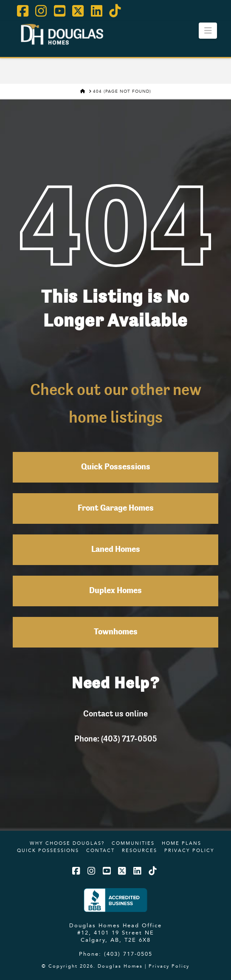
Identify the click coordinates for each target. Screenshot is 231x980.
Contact (100, 850)
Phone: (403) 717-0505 (116, 739)
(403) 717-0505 (128, 954)
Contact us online (115, 713)
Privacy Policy (189, 850)
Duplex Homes (115, 591)
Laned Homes (116, 550)
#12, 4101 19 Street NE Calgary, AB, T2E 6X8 (116, 936)
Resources (139, 850)
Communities (133, 843)
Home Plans (182, 843)
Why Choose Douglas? (67, 843)
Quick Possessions (116, 467)
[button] (208, 31)
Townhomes (116, 632)
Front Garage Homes (116, 508)
